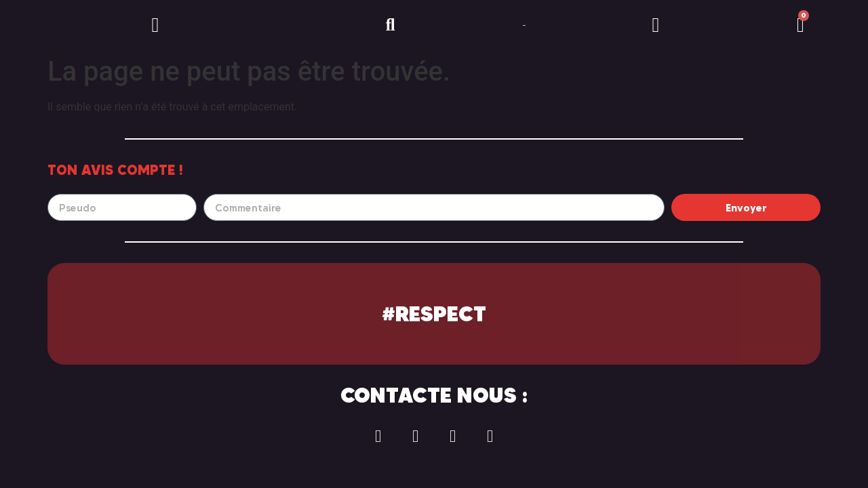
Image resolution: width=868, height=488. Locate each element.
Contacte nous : (434, 395)
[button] (155, 25)
